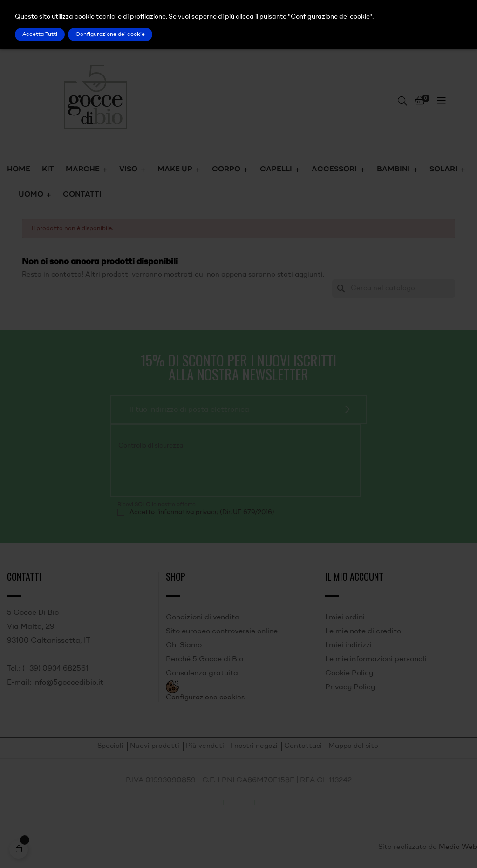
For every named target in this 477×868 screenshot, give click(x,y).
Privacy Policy (350, 687)
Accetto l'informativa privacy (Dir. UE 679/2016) (202, 512)
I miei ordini (345, 617)
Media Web (458, 847)
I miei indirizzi (348, 645)
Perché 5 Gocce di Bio (204, 659)
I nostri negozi (254, 746)
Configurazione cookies (205, 698)
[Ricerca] (394, 288)
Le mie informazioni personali (376, 659)
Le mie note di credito (363, 631)
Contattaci (303, 746)
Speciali (110, 746)
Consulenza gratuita (202, 673)
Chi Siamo (184, 645)
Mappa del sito (353, 746)
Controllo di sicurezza (151, 446)
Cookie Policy (349, 673)
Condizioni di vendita (203, 617)
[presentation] (181, 471)
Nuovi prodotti (155, 746)
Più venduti (205, 746)
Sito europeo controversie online (222, 631)
